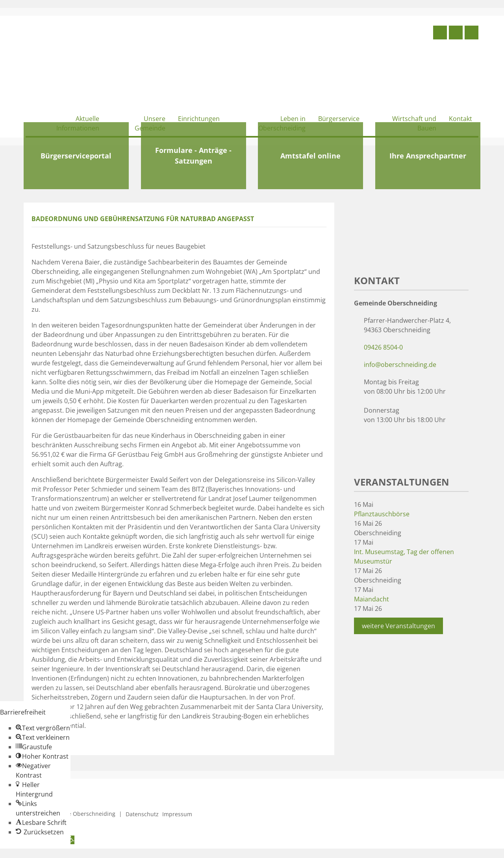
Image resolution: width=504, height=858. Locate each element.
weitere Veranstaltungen (398, 626)
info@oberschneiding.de (400, 365)
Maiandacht (372, 599)
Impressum (177, 814)
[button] (43, 728)
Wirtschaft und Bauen (414, 123)
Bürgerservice (339, 119)
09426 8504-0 (383, 347)
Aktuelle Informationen (78, 123)
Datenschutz (142, 814)
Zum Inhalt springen (30, 853)
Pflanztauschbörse (382, 514)
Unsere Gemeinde (150, 123)
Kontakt (460, 119)
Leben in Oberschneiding (282, 123)
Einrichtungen (199, 119)
